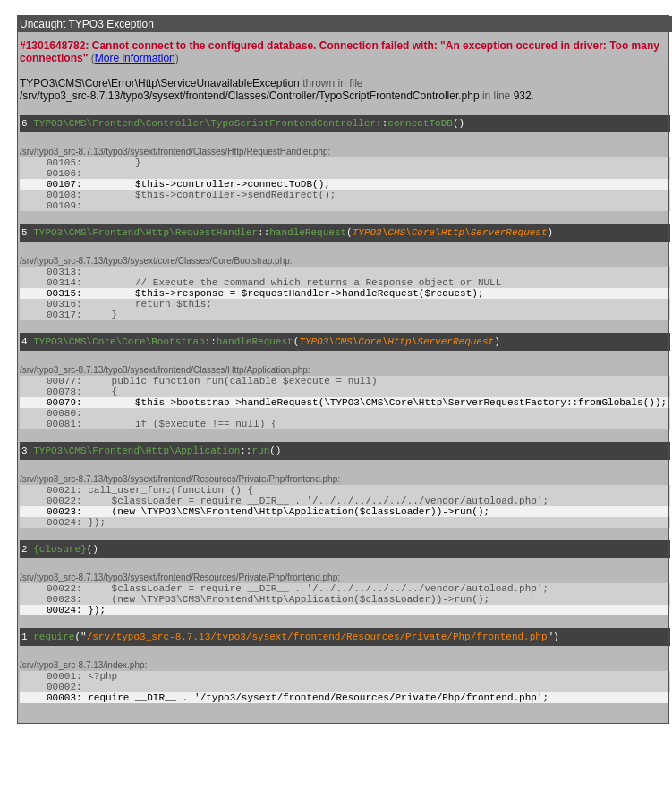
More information (135, 58)
